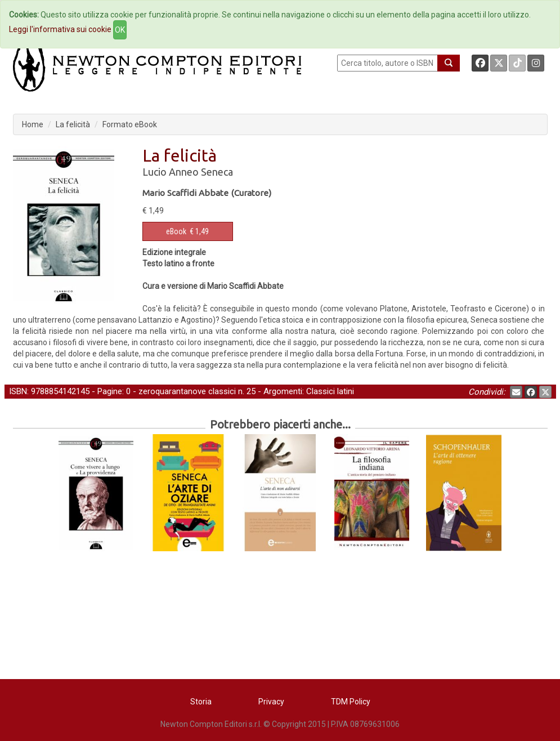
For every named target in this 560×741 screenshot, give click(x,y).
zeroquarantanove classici (187, 391)
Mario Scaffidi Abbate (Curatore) (207, 193)
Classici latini (330, 391)
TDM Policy (351, 702)
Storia (201, 702)
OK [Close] (120, 30)
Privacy (271, 702)
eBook (176, 231)
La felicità (73, 124)
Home (33, 124)
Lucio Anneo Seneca (188, 172)
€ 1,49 (187, 231)
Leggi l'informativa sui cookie (60, 29)
